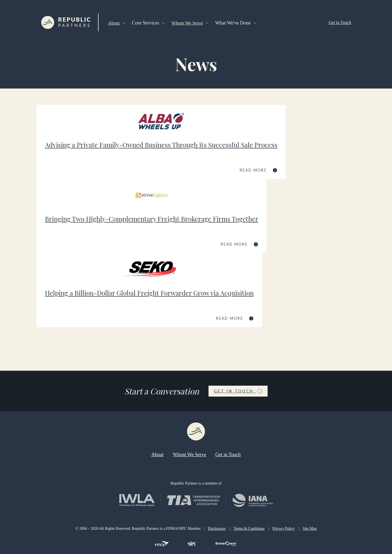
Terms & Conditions (249, 529)
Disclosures (217, 529)
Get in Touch (340, 22)
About (114, 23)
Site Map (310, 529)
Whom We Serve (187, 23)
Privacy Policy (284, 529)
